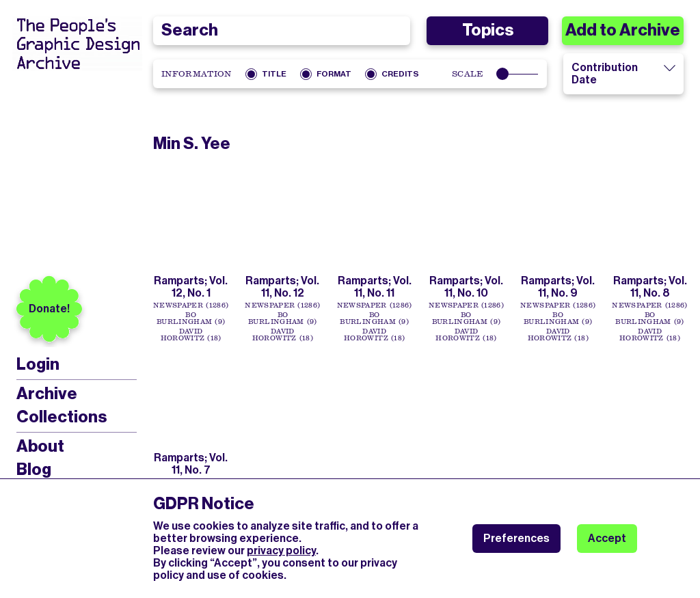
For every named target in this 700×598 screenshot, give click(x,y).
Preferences (516, 538)
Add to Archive (623, 30)
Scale (468, 74)
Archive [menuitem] (47, 394)
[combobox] (282, 31)
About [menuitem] (40, 446)
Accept (607, 538)
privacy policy (281, 551)
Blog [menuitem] (34, 470)
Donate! (49, 309)
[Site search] (282, 31)
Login (38, 365)
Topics (488, 30)
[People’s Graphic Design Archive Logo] (77, 44)
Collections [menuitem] (62, 417)
